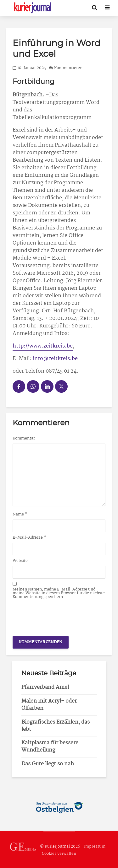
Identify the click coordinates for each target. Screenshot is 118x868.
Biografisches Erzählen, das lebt (56, 726)
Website (20, 561)
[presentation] (60, 616)
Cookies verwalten (59, 854)
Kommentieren (68, 68)
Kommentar (24, 439)
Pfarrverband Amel (45, 687)
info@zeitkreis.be (55, 359)
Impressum (95, 846)
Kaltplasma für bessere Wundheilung (50, 747)
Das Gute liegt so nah (48, 764)
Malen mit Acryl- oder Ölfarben (49, 705)
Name (20, 515)
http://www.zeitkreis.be (43, 346)
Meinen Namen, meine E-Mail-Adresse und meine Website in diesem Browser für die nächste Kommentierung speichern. (59, 593)
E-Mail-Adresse (29, 538)
